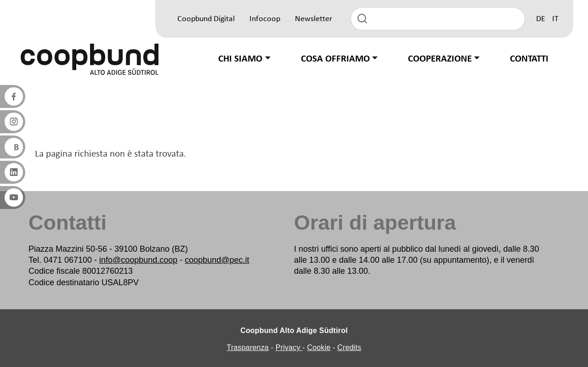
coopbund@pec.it (217, 260)
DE (541, 19)
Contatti (529, 59)
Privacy (289, 347)
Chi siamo (240, 59)
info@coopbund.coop (138, 260)
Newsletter (314, 19)
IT (555, 19)
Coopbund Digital (206, 19)
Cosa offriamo (335, 59)
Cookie (319, 347)
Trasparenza (248, 347)
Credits (349, 347)
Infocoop (265, 19)
